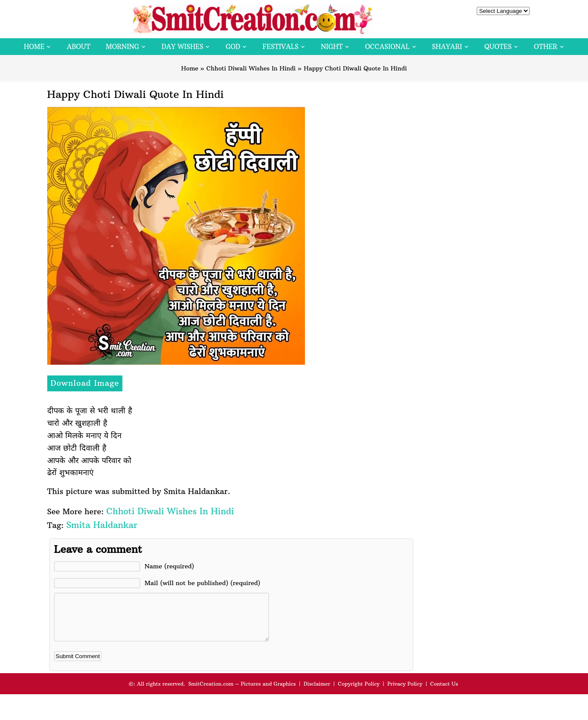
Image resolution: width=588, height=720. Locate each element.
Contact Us (444, 693)
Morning (122, 47)
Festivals (280, 47)
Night (332, 47)
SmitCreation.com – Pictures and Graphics (242, 693)
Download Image (85, 383)
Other (545, 47)
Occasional (387, 47)
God (233, 47)
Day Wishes (183, 47)
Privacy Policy (405, 693)
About (78, 47)
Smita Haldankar (102, 525)
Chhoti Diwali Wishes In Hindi (251, 68)
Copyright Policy (359, 693)
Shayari (447, 47)
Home (34, 47)
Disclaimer (317, 693)
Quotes (498, 47)
